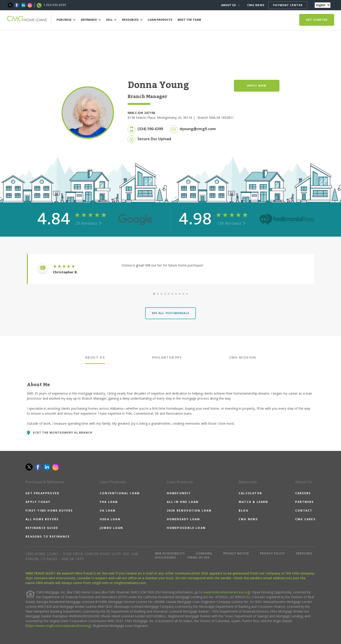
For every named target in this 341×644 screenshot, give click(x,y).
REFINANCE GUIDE (42, 528)
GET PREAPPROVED (43, 493)
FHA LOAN (109, 502)
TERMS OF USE (198, 557)
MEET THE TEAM (189, 20)
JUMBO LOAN (111, 528)
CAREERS (303, 493)
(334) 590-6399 (150, 129)
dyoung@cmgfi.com (198, 129)
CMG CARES (305, 519)
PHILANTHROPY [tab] (167, 357)
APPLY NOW (257, 86)
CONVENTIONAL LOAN (120, 493)
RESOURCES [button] (132, 20)
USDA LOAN (110, 519)
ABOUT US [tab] (95, 357)
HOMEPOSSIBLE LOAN (186, 528)
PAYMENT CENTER (288, 5)
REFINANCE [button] (91, 20)
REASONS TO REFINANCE (48, 537)
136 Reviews (231, 223)
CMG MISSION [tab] (243, 357)
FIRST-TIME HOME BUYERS (49, 511)
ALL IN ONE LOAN (183, 502)
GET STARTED (317, 20)
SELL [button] (111, 20)
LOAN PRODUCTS (160, 20)
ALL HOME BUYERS (42, 519)
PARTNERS (305, 502)
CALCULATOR (250, 493)
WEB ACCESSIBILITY (170, 553)
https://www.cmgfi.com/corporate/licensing (58, 626)
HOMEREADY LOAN (183, 519)
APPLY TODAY (38, 502)
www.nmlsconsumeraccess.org (226, 592)
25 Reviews (88, 223)
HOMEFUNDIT (179, 493)
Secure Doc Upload (154, 139)
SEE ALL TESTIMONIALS (170, 313)
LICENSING (204, 553)
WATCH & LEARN (253, 502)
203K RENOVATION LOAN (189, 511)
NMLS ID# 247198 (141, 113)
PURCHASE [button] (66, 20)
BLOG (244, 511)
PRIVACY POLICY (273, 553)
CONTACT (304, 511)
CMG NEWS (256, 5)
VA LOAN (108, 511)
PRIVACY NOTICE (236, 553)
